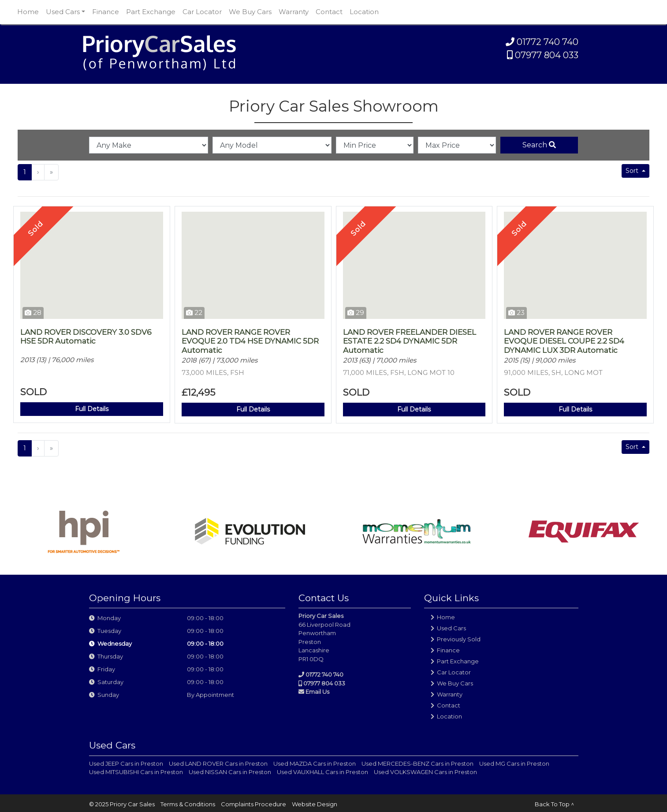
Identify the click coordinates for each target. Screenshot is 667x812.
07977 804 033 (543, 55)
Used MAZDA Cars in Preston (315, 763)
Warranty (294, 12)
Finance (106, 12)
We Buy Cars (250, 12)
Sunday (108, 695)
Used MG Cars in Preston (514, 763)
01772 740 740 (542, 42)
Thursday (110, 656)
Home (28, 12)
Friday (106, 669)
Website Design (315, 804)
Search (539, 145)
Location (364, 12)
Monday (109, 618)
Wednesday (115, 644)
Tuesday (109, 631)
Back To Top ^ (554, 804)
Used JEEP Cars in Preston (126, 763)
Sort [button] (633, 171)
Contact (329, 12)
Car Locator (202, 12)
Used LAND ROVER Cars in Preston (218, 763)
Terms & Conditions (188, 804)
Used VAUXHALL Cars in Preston (322, 772)
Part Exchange (151, 12)
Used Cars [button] (63, 12)
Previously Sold (459, 639)
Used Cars (451, 628)
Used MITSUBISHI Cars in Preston (136, 772)
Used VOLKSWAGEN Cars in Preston (425, 772)
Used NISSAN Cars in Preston (230, 772)
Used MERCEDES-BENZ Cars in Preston (417, 763)
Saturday (110, 682)
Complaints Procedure (253, 804)
